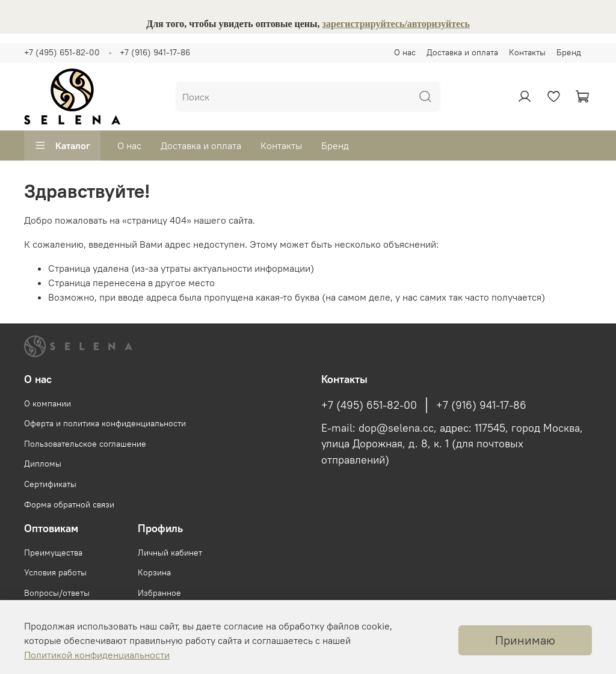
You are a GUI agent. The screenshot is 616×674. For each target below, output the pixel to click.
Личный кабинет (170, 553)
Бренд (569, 52)
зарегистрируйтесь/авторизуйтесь (396, 24)
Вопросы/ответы (57, 593)
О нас (405, 52)
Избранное (159, 593)
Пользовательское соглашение (85, 444)
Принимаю (525, 640)
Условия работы (55, 572)
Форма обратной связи (69, 504)
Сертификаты (50, 484)
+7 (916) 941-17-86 (155, 52)
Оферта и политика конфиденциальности (105, 423)
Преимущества (53, 553)
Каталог (62, 146)
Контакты (527, 52)
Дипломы (43, 464)
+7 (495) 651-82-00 (62, 52)
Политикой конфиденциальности (97, 655)
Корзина (154, 572)
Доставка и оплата (462, 52)
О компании (48, 403)
